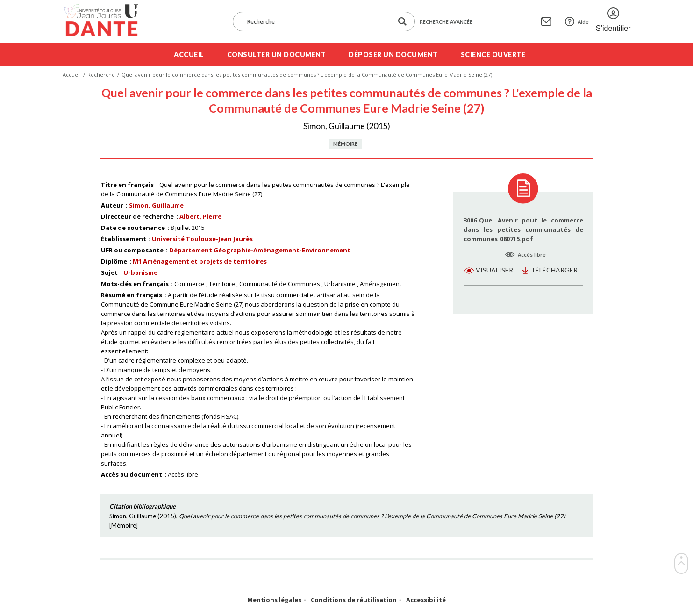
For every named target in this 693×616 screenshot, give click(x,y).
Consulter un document (277, 54)
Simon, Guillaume (156, 205)
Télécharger (554, 270)
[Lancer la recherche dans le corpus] (402, 22)
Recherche (101, 75)
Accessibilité (426, 600)
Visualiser (494, 270)
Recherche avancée (446, 22)
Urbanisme (140, 272)
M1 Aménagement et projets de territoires (200, 261)
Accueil (189, 54)
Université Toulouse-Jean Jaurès (202, 239)
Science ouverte (493, 54)
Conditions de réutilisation (354, 600)
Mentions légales (274, 600)
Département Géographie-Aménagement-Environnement (260, 250)
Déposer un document (393, 54)
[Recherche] (317, 21)
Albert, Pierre (200, 216)
